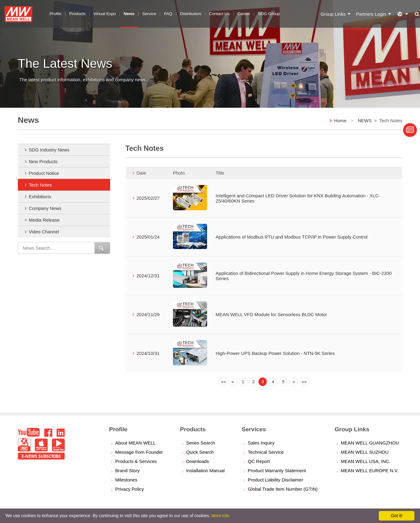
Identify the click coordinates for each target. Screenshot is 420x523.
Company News (45, 208)
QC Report (259, 461)
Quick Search (200, 452)
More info (220, 516)
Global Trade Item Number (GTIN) (283, 489)
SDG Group (269, 14)
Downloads (198, 461)
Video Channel (44, 232)
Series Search (201, 443)
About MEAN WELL (135, 443)
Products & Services (136, 461)
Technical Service (266, 452)
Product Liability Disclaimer (275, 480)
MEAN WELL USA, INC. (365, 461)
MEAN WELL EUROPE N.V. (369, 471)
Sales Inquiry (261, 443)
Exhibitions (40, 197)
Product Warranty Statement (277, 471)
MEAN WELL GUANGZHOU (370, 443)
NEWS (365, 121)
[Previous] (224, 382)
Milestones (126, 480)
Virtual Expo (105, 14)
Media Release (44, 220)
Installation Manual (205, 471)
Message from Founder (139, 452)
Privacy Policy (129, 489)
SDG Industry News (49, 150)
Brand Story (127, 471)
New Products (43, 161)
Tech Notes (40, 185)
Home (340, 121)
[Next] (294, 382)
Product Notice (44, 173)
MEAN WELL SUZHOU (364, 452)
